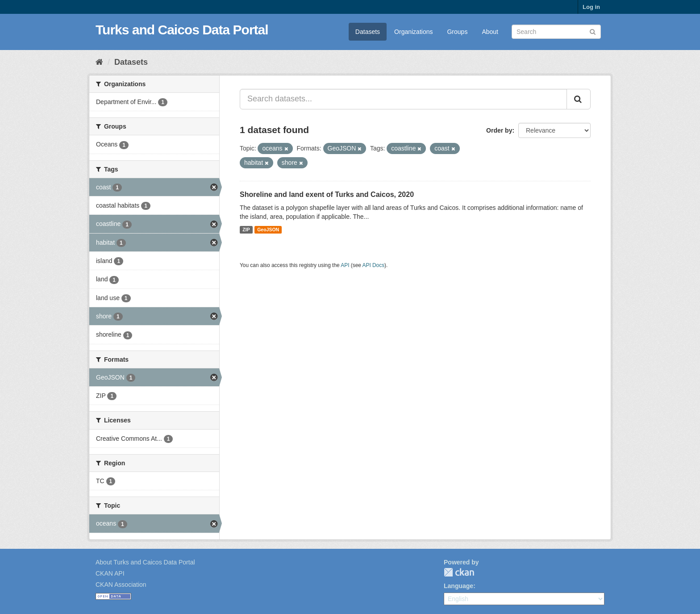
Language (458, 586)
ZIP (246, 230)
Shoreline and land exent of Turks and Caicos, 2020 (327, 194)
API (345, 265)
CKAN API (110, 573)
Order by (499, 130)
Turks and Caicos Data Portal (182, 30)
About (490, 32)
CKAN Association (121, 585)
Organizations (413, 32)
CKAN (459, 572)
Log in (591, 7)
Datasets (368, 32)
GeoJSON (268, 230)
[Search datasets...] (403, 99)
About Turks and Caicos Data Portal (145, 562)
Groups (457, 32)
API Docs (374, 265)
